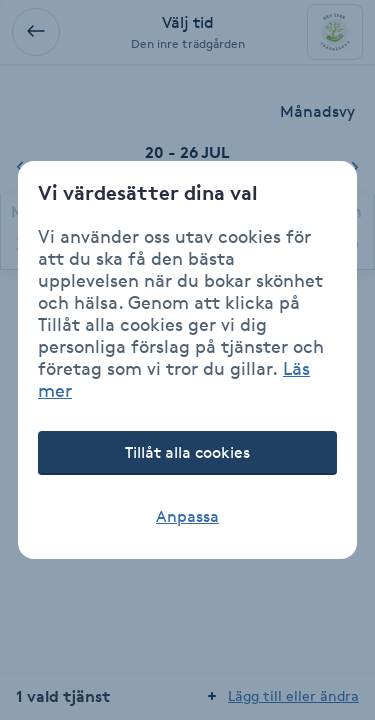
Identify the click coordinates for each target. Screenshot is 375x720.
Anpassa (187, 516)
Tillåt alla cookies (187, 452)
